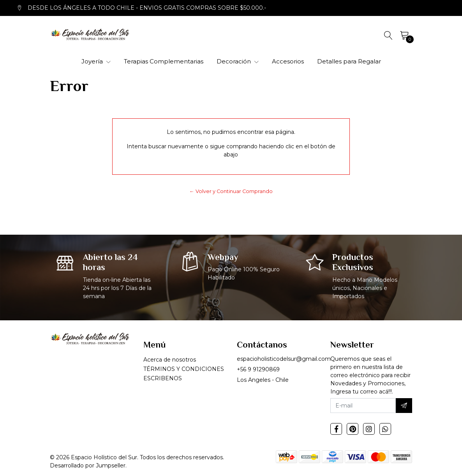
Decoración (238, 61)
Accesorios (288, 61)
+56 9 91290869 (258, 369)
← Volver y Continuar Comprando (231, 191)
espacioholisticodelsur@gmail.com (284, 359)
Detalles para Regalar (349, 61)
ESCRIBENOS (163, 378)
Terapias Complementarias (164, 61)
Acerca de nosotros (170, 360)
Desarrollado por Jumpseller (88, 465)
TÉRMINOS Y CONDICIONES (184, 369)
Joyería (96, 61)
